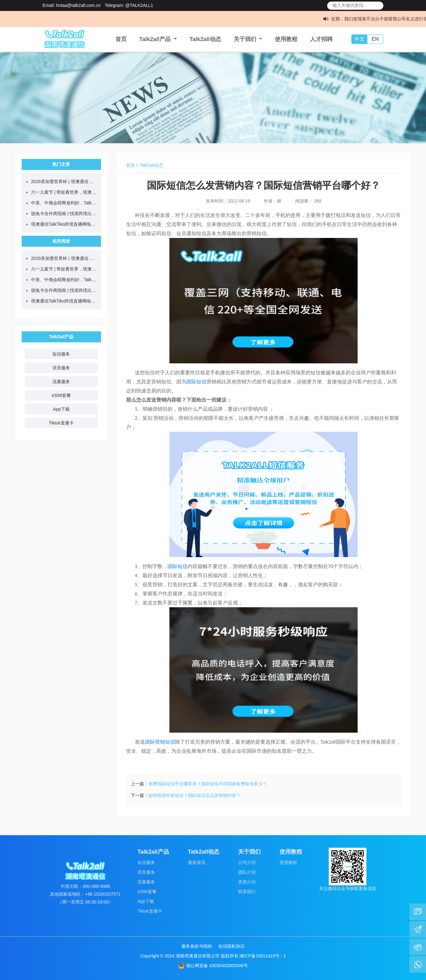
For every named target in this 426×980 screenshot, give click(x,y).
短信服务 (61, 354)
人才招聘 (321, 39)
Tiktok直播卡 (61, 423)
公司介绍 (247, 862)
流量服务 (61, 382)
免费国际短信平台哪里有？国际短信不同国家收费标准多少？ (208, 784)
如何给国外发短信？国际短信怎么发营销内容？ (194, 795)
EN (375, 39)
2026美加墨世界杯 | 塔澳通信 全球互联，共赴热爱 (64, 182)
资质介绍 (247, 882)
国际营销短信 (160, 742)
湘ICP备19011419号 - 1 (263, 956)
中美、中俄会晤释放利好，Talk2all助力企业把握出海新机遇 (64, 203)
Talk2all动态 (205, 39)
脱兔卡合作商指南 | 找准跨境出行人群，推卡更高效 (64, 213)
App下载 (61, 409)
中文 (359, 39)
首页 (121, 39)
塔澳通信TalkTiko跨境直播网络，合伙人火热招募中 (64, 224)
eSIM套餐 (61, 395)
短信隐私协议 (232, 946)
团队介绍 (247, 872)
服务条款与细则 (197, 946)
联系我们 (247, 892)
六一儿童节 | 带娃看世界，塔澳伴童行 (64, 192)
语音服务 (61, 368)
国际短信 (196, 382)
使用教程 (286, 39)
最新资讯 (197, 862)
